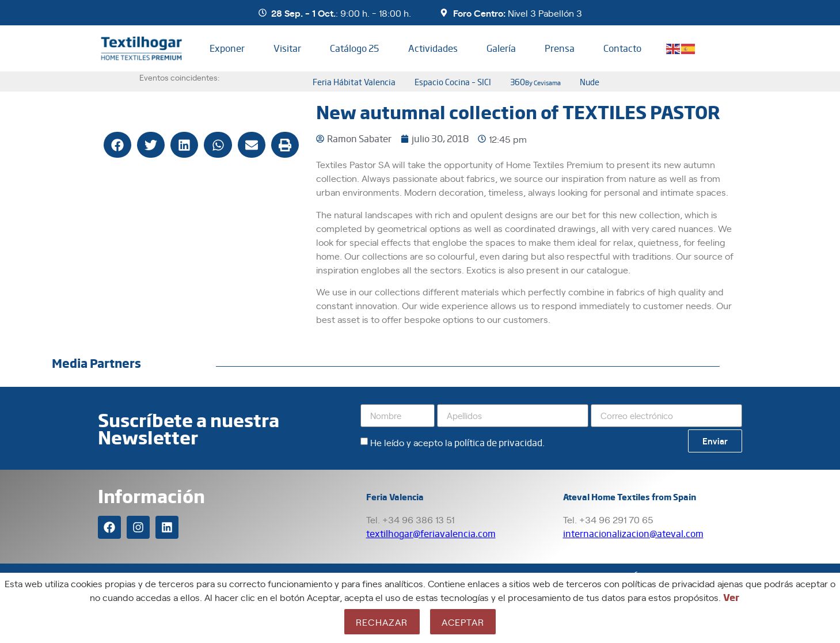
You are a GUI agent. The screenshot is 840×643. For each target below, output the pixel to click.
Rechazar (382, 622)
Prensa (560, 48)
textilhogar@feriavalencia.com (431, 533)
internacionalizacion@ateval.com (633, 533)
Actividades (433, 48)
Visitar (287, 48)
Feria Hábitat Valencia (354, 82)
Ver (731, 597)
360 (535, 82)
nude (590, 82)
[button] (117, 145)
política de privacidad (498, 442)
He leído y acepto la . (457, 442)
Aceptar (463, 622)
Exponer (227, 48)
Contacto (622, 48)
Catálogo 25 (354, 48)
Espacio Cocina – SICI (453, 82)
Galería (501, 48)
